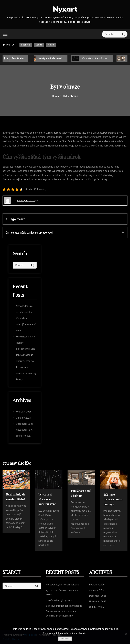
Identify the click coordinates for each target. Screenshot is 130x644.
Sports (39, 45)
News (51, 45)
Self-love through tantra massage (64, 606)
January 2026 (23, 418)
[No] (126, 634)
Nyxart (65, 9)
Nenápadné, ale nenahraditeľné (55, 58)
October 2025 (23, 436)
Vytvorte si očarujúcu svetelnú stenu (101, 58)
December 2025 (25, 424)
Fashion (26, 45)
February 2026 (24, 412)
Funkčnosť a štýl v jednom (60, 600)
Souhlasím (65, 639)
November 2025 (25, 430)
